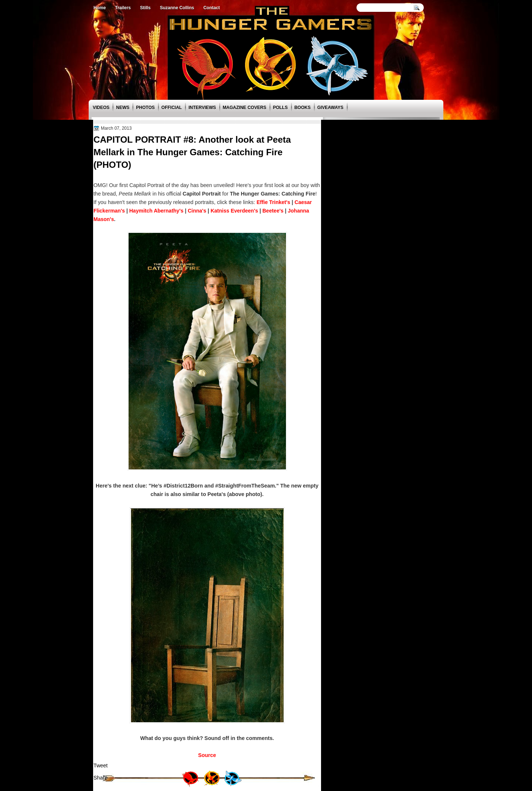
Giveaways (330, 108)
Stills (145, 8)
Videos (101, 108)
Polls (280, 108)
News (123, 108)
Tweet (100, 765)
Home (100, 8)
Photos (145, 108)
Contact (212, 8)
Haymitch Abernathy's (156, 211)
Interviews (202, 108)
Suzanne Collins (177, 8)
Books (303, 108)
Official (172, 108)
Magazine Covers (245, 108)
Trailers (123, 8)
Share (100, 778)
